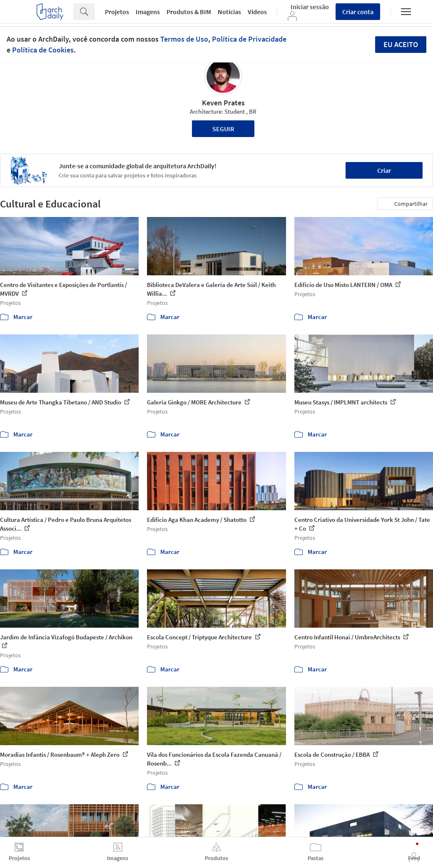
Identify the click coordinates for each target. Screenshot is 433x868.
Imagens (148, 12)
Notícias (229, 12)
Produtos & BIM (189, 12)
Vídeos (257, 12)
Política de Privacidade (249, 39)
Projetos (117, 12)
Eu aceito (401, 44)
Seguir (223, 129)
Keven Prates (223, 103)
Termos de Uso (184, 39)
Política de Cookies (43, 50)
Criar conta (358, 12)
